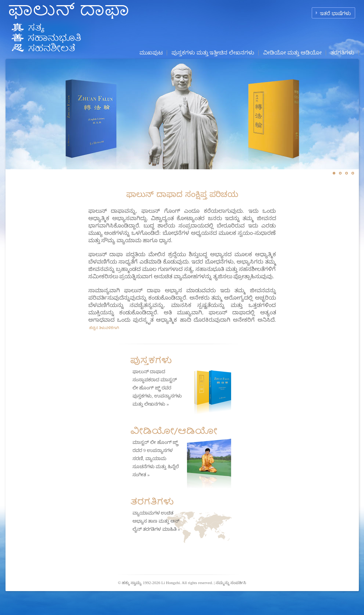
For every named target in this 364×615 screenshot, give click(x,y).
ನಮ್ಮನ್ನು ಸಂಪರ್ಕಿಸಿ (231, 583)
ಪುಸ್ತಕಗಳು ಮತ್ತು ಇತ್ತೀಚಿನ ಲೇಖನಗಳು (213, 53)
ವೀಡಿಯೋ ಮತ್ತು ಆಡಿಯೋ (292, 53)
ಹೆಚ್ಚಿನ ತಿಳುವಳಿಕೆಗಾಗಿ (104, 328)
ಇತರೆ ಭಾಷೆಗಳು (335, 13)
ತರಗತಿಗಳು (342, 53)
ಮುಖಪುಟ (151, 53)
